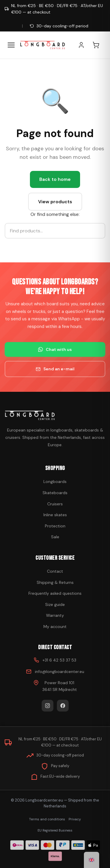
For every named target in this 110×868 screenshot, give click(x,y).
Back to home (55, 179)
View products (55, 202)
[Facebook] (63, 706)
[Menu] (11, 45)
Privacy (75, 819)
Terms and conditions (47, 819)
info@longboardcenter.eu (60, 672)
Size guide (55, 604)
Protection (55, 526)
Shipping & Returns (55, 582)
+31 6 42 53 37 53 (59, 660)
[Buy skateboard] (55, 415)
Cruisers (55, 504)
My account (55, 627)
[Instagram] (48, 706)
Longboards (55, 482)
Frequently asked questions (55, 593)
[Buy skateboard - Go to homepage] (42, 45)
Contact (55, 571)
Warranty (55, 615)
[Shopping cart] (99, 45)
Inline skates (55, 515)
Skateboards (55, 493)
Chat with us (55, 349)
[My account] (84, 45)
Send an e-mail (55, 369)
